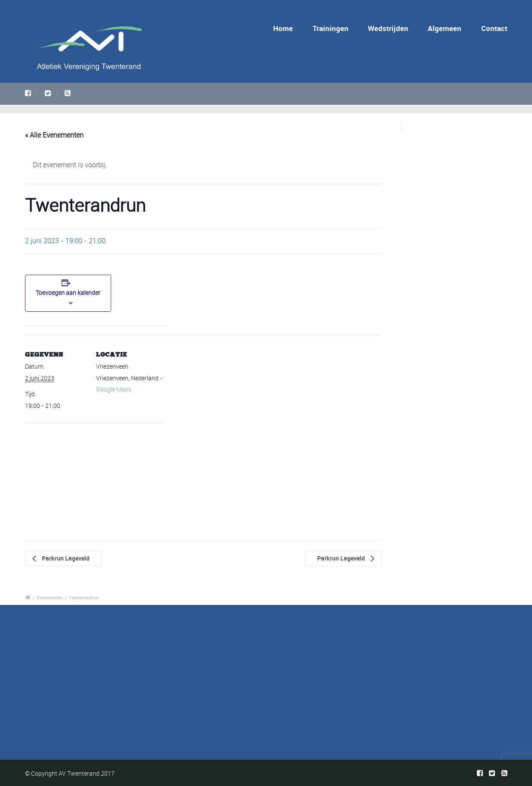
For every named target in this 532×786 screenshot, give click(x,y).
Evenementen (50, 598)
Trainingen (331, 28)
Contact (494, 28)
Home (283, 28)
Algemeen (445, 28)
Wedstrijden (388, 28)
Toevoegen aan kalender (68, 293)
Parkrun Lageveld (65, 558)
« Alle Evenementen (54, 135)
